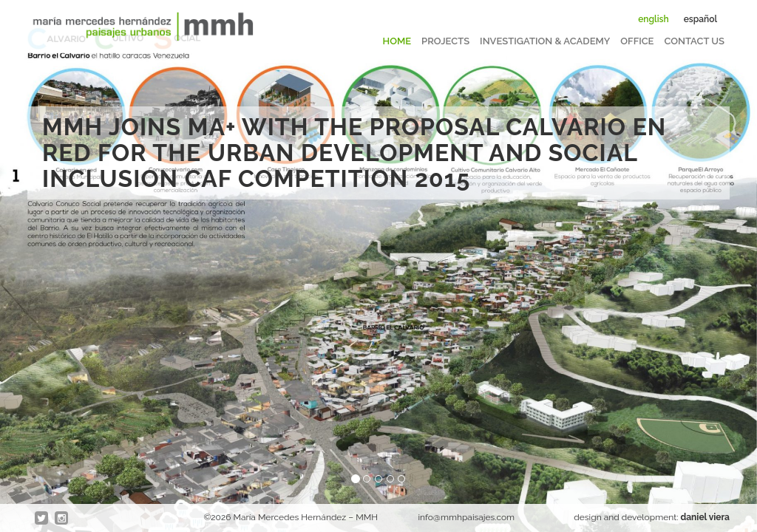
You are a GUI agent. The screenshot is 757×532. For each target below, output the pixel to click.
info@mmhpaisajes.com (466, 517)
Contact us (694, 41)
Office (637, 41)
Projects (445, 41)
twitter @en (42, 519)
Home (397, 41)
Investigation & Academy (545, 41)
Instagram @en (62, 519)
